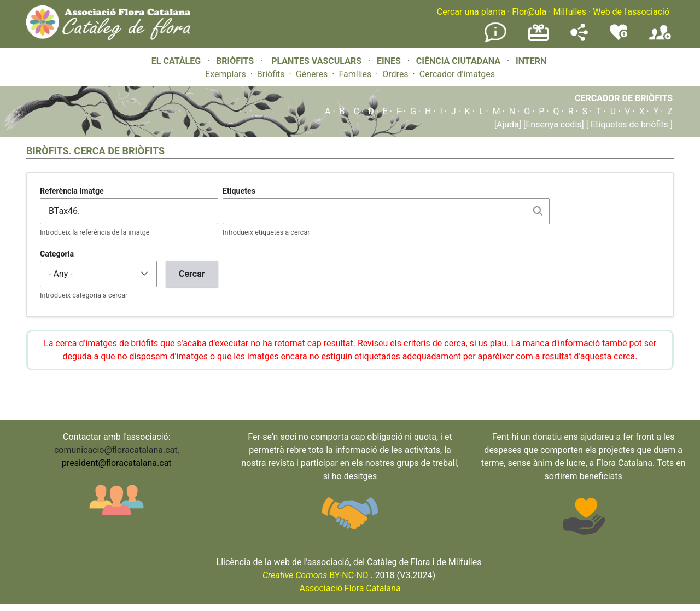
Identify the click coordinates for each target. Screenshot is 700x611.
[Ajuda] (508, 124)
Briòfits (271, 74)
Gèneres (312, 74)
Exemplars (226, 74)
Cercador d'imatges (457, 74)
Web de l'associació (631, 12)
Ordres (395, 74)
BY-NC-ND (316, 575)
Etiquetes (239, 191)
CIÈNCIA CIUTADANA (458, 61)
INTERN (531, 61)
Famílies (355, 74)
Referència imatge (72, 191)
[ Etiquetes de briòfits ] (628, 124)
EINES (389, 61)
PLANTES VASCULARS (316, 61)
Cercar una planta (471, 12)
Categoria (57, 254)
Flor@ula (529, 12)
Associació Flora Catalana (350, 588)
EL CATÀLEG (176, 61)
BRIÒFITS (236, 61)
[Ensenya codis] (553, 124)
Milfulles (570, 12)
